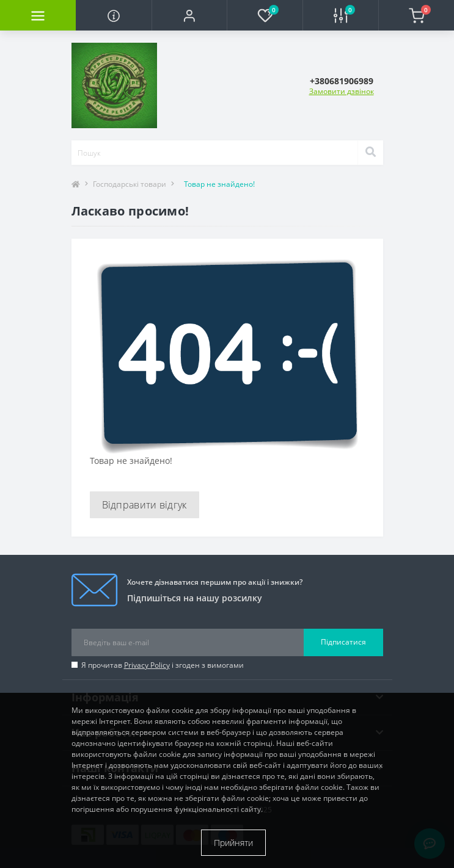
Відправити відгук (145, 505)
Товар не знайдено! (219, 184)
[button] (189, 15)
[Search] (370, 153)
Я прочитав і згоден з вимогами (163, 665)
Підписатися (343, 642)
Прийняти (233, 843)
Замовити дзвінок (342, 91)
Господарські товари (130, 184)
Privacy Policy (147, 665)
